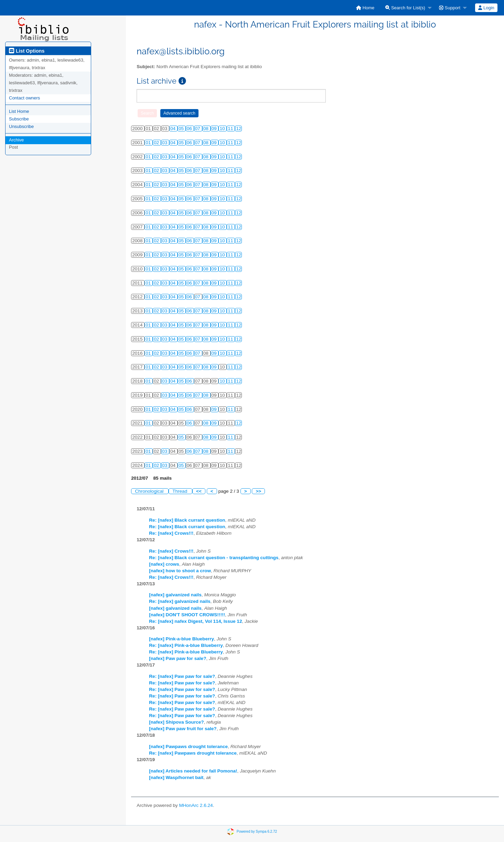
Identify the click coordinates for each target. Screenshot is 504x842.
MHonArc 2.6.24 (196, 805)
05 (182, 129)
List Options (27, 51)
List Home (19, 111)
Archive (16, 140)
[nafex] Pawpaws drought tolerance (188, 747)
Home (365, 8)
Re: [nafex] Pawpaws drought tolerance (193, 753)
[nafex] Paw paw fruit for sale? (183, 729)
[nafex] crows (164, 564)
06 (190, 129)
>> (258, 491)
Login (486, 8)
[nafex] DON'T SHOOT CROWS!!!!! (187, 615)
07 (198, 129)
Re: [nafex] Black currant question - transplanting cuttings (214, 558)
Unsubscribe (21, 126)
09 (215, 129)
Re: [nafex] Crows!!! (171, 533)
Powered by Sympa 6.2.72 (257, 831)
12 (239, 129)
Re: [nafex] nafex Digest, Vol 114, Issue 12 (195, 621)
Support (450, 8)
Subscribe (19, 119)
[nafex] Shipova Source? (176, 722)
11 (231, 129)
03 (165, 143)
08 (207, 129)
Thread (180, 491)
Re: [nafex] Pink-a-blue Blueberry (186, 645)
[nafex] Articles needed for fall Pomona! (193, 771)
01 (149, 143)
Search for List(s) (405, 8)
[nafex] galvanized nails (175, 595)
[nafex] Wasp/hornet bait (176, 777)
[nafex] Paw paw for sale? (178, 658)
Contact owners (24, 98)
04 (174, 129)
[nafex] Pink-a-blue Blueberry (181, 639)
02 (157, 143)
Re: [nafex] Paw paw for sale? (182, 676)
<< (199, 491)
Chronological (150, 491)
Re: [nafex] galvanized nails (180, 601)
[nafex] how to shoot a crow (180, 571)
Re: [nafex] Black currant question (187, 520)
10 (223, 129)
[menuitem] (365, 8)
